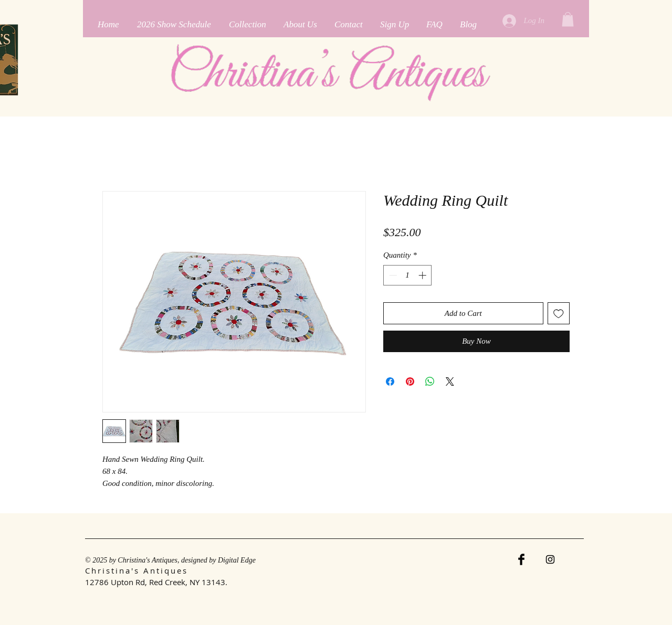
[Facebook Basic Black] (521, 559)
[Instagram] (550, 559)
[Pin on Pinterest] (410, 382)
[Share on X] (450, 382)
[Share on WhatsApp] (430, 382)
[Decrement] (392, 275)
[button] (568, 19)
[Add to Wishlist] (559, 314)
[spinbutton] (408, 275)
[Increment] (423, 275)
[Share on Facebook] (390, 382)
